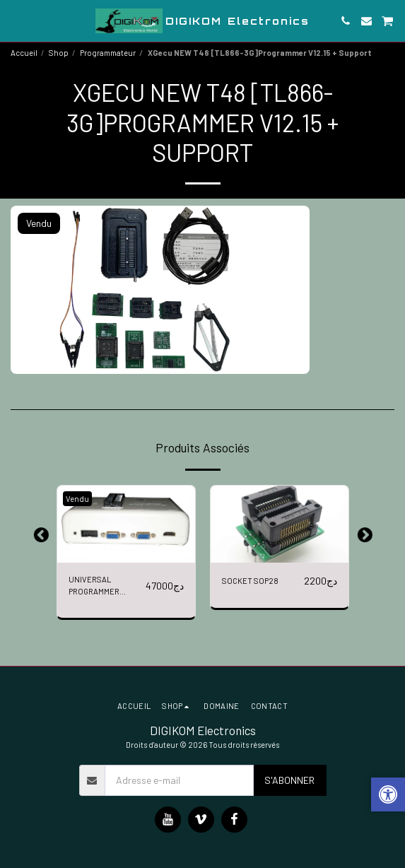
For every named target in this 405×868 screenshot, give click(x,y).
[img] (126, 524)
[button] (16, 20)
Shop (59, 53)
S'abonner (289, 780)
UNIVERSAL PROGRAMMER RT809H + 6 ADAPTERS (94, 586)
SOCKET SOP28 (250, 581)
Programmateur (108, 53)
